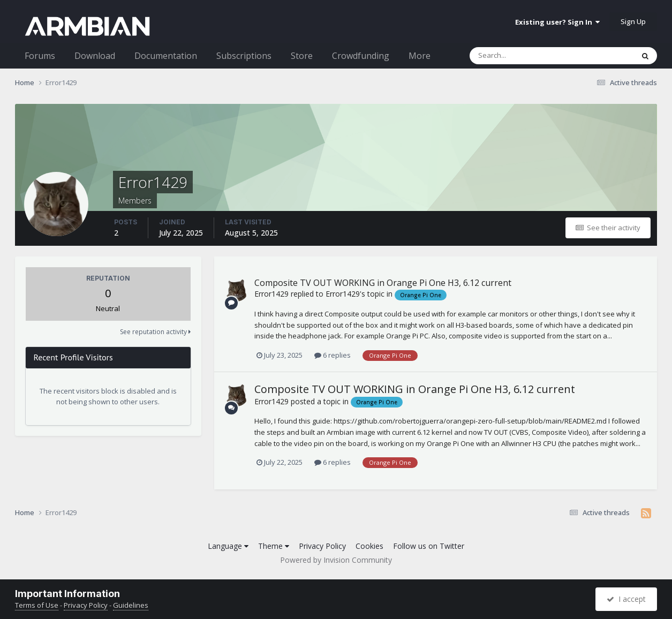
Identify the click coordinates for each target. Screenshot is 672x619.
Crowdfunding (361, 56)
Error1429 (271, 294)
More (420, 56)
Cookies (369, 546)
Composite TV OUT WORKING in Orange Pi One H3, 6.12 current (383, 283)
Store (302, 56)
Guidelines (131, 605)
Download (95, 56)
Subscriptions (244, 56)
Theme (274, 546)
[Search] (524, 56)
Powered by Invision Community (336, 560)
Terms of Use (37, 605)
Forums (40, 56)
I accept (626, 599)
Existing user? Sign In (557, 22)
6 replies (333, 355)
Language (228, 546)
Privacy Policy (322, 546)
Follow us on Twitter (429, 546)
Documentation (166, 56)
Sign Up (633, 21)
